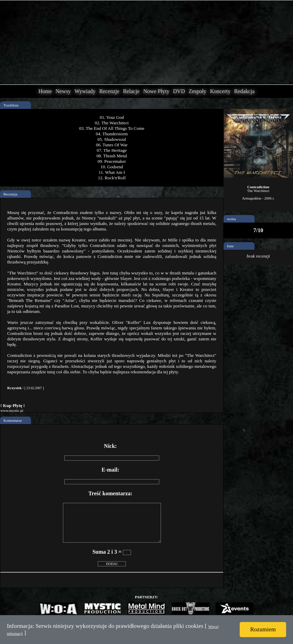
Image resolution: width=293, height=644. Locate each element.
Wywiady (85, 91)
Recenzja (10, 194)
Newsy (63, 91)
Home (45, 91)
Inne (230, 246)
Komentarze (13, 420)
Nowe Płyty (156, 91)
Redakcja (245, 91)
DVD (179, 91)
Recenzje (109, 91)
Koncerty (220, 91)
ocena (231, 219)
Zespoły (197, 91)
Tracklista (11, 105)
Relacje (131, 91)
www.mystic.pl (12, 410)
